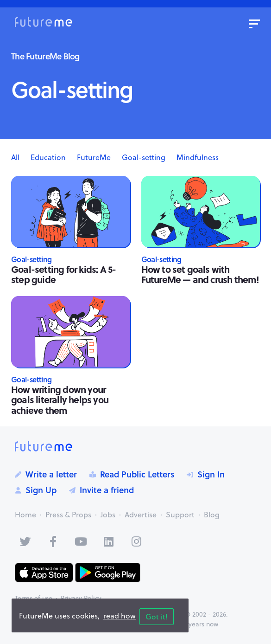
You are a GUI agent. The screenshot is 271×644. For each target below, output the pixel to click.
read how (120, 616)
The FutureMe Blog (45, 56)
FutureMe (94, 157)
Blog (212, 515)
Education (48, 157)
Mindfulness (198, 157)
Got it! (157, 617)
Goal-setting (144, 157)
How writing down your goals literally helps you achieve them (60, 399)
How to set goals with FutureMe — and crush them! (200, 274)
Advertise (141, 515)
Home (25, 515)
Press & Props (68, 515)
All (15, 157)
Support (180, 515)
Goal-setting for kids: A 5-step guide (63, 274)
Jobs (108, 515)
